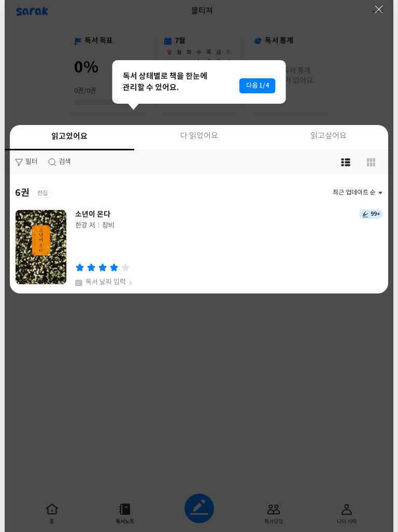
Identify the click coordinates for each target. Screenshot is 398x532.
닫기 (379, 9)
